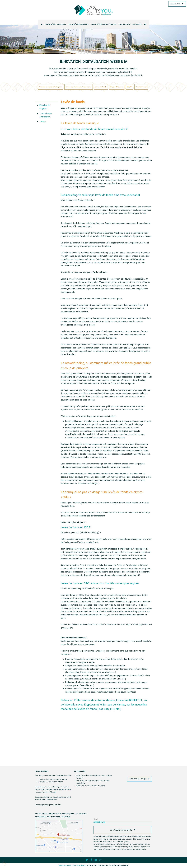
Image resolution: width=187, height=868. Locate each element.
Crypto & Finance (117, 87)
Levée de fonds (101, 87)
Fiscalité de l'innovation (56, 24)
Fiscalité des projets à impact (104, 24)
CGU (74, 865)
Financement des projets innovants (79, 87)
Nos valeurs (81, 865)
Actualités (137, 24)
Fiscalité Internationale (79, 24)
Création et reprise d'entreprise (51, 87)
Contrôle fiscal (141, 87)
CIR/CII (129, 87)
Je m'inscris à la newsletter (121, 830)
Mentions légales (65, 865)
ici (55, 792)
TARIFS (43, 122)
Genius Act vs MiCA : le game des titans (91, 786)
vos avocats (124, 24)
